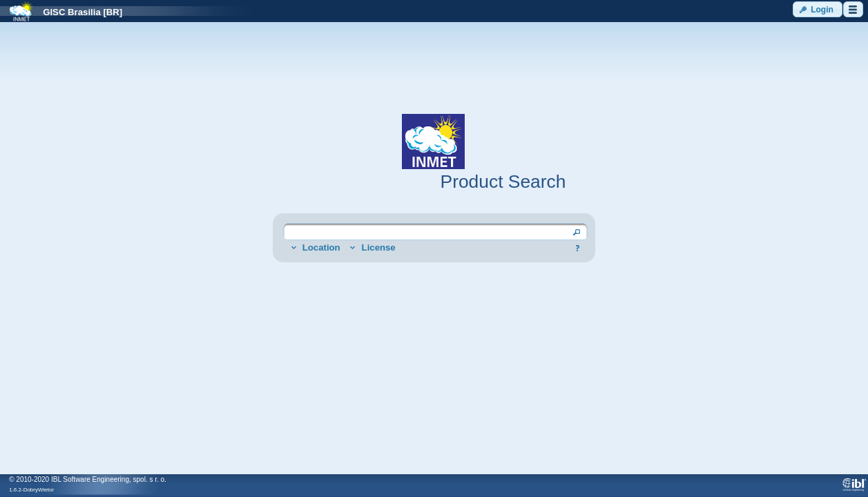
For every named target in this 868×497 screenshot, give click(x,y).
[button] (818, 9)
